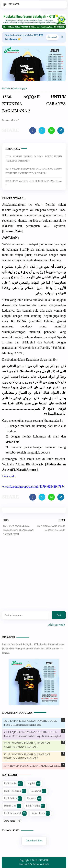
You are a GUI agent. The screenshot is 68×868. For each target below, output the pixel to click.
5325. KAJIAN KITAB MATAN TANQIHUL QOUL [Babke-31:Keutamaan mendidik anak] (30, 723)
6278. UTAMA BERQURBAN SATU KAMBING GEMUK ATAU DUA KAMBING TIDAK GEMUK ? (34, 171)
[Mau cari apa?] (27, 615)
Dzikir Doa (13, 806)
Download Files (34, 841)
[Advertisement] (34, 576)
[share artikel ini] (33, 130)
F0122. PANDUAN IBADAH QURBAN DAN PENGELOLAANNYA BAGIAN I (27, 746)
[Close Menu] (62, 37)
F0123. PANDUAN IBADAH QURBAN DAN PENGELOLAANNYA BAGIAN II (27, 757)
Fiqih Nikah (13, 798)
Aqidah (34, 784)
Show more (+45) (12, 821)
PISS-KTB (9, 638)
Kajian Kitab (41, 813)
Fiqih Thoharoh (15, 791)
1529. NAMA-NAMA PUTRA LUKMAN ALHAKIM (51, 528)
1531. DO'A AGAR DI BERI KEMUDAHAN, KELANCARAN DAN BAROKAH (18, 530)
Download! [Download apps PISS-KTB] (52, 37)
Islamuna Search (41, 864)
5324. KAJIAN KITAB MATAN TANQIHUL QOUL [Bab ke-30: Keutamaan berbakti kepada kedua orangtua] (32, 734)
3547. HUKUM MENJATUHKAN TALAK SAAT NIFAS (32, 766)
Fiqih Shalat (14, 784)
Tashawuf (39, 791)
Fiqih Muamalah (15, 813)
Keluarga (34, 798)
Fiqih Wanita (35, 806)
